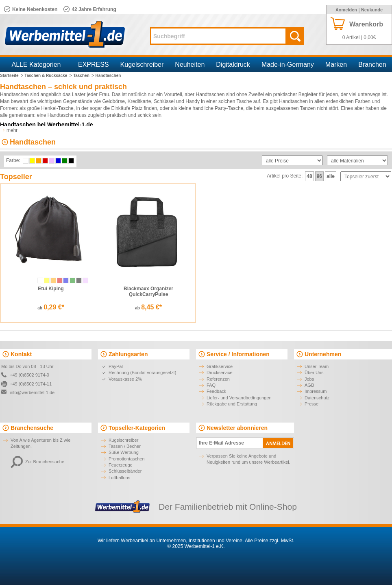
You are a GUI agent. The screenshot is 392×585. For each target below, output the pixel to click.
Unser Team (317, 366)
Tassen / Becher (125, 446)
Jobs (309, 379)
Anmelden (346, 10)
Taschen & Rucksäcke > (48, 76)
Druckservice (220, 372)
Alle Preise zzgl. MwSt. (270, 541)
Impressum (316, 391)
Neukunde (372, 10)
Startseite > (12, 76)
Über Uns (314, 372)
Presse (311, 404)
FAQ (211, 385)
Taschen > (84, 76)
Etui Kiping (51, 289)
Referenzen (218, 379)
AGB (309, 385)
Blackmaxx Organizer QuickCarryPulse (148, 291)
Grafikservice (220, 366)
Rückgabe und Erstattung (232, 404)
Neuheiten (190, 65)
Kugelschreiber (142, 65)
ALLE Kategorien (36, 65)
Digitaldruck (233, 65)
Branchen (372, 65)
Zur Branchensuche (37, 462)
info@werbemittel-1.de (32, 392)
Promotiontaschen (127, 459)
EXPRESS (94, 65)
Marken (336, 65)
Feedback (216, 391)
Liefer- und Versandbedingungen (239, 398)
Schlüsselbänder (125, 471)
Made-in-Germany (288, 65)
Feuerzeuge (121, 465)
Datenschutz (317, 398)
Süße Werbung (124, 452)
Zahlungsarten (128, 354)
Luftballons (119, 478)
